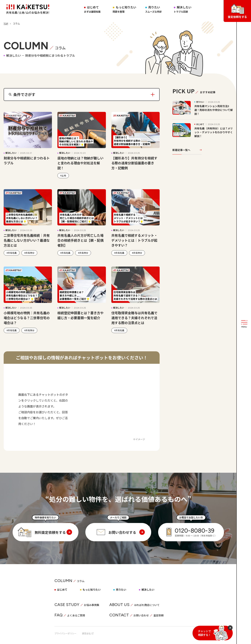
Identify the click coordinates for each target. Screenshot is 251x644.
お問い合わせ (141, 615)
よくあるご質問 (76, 615)
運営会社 (88, 633)
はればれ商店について (147, 605)
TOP (6, 23)
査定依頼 (158, 615)
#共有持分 (29, 253)
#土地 (63, 175)
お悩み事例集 (92, 605)
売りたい (153, 9)
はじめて (62, 590)
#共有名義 (12, 253)
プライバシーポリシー (65, 633)
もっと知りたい (124, 9)
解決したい (183, 9)
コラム (81, 581)
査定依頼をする (237, 11)
